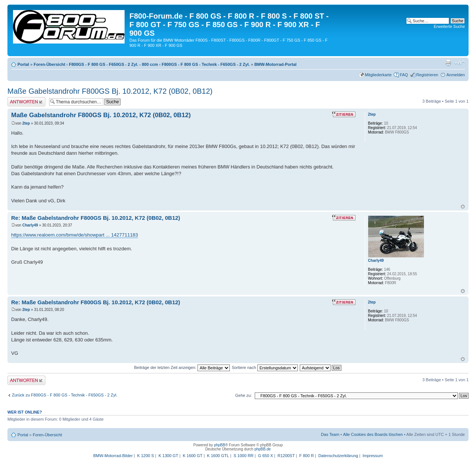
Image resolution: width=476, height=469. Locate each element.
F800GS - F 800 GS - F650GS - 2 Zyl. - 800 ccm (113, 64)
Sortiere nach (265, 367)
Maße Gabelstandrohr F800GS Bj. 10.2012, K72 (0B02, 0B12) (110, 91)
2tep (26, 123)
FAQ (404, 75)
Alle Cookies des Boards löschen (373, 434)
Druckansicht (448, 63)
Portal (23, 64)
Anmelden (456, 75)
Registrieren (427, 75)
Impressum (373, 456)
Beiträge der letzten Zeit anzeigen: (182, 367)
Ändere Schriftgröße (459, 63)
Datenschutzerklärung (338, 456)
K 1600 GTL (218, 456)
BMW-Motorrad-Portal (275, 64)
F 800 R (307, 456)
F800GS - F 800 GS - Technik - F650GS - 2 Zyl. (206, 64)
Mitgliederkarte (378, 75)
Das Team (330, 434)
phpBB (219, 445)
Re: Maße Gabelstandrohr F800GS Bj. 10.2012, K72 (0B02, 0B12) (96, 218)
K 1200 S (146, 456)
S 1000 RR (244, 456)
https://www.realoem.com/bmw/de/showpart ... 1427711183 (75, 235)
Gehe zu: (243, 395)
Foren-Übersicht (49, 64)
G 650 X (266, 456)
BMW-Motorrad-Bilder (113, 456)
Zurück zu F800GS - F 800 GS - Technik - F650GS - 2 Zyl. (65, 395)
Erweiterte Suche (449, 26)
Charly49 (30, 225)
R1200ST (286, 456)
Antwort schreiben (26, 102)
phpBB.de (263, 449)
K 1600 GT (192, 456)
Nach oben (463, 207)
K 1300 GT (168, 456)
